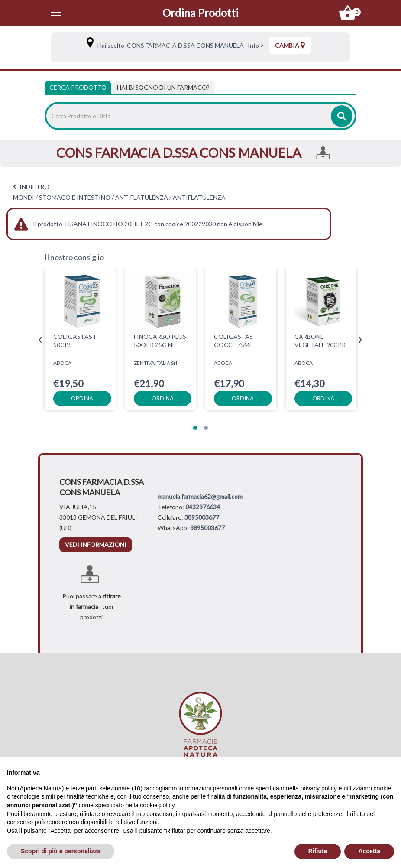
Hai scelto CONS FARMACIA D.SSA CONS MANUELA (169, 45)
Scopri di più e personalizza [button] (61, 851)
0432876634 (203, 507)
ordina (82, 398)
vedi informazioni (96, 545)
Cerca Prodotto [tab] (78, 87)
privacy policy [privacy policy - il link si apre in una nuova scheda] (319, 788)
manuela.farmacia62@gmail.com (200, 496)
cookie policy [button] (157, 805)
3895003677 (202, 517)
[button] (195, 428)
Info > (255, 45)
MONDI (24, 197)
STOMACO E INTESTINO (75, 197)
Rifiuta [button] (318, 851)
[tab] (163, 88)
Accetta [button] (369, 851)
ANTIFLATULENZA (142, 197)
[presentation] (40, 340)
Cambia (290, 45)
